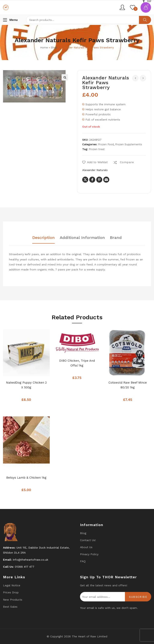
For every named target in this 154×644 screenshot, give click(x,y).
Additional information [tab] (82, 238)
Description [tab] (44, 238)
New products (13, 600)
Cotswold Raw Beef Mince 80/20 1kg (128, 385)
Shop (54, 48)
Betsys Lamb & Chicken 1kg (26, 478)
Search (145, 20)
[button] (65, 77)
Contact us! (88, 540)
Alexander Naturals (95, 170)
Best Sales (10, 607)
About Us (86, 547)
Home (44, 48)
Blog (83, 533)
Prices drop (11, 592)
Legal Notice (12, 585)
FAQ (83, 561)
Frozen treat (97, 149)
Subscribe (138, 597)
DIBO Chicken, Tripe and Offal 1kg (77, 363)
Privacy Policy (89, 554)
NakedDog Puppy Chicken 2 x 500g (26, 385)
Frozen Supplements (129, 144)
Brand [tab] (116, 238)
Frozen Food (106, 144)
